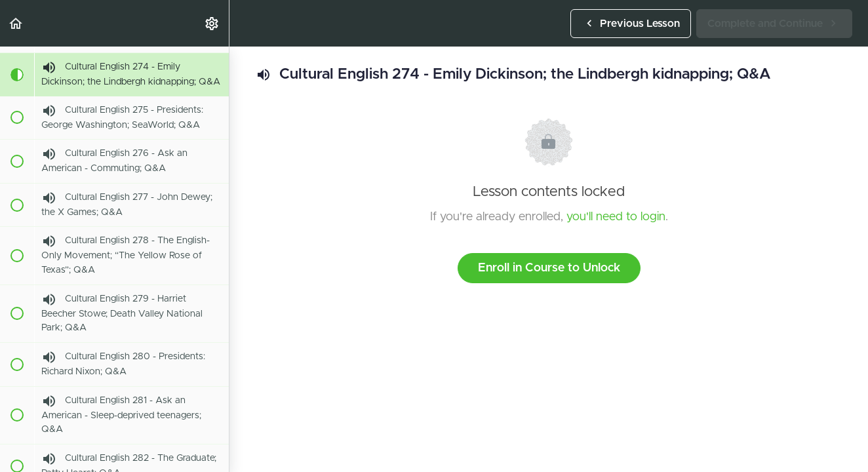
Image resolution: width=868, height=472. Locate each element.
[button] (16, 23)
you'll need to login (616, 217)
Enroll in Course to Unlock (549, 268)
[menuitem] (212, 23)
